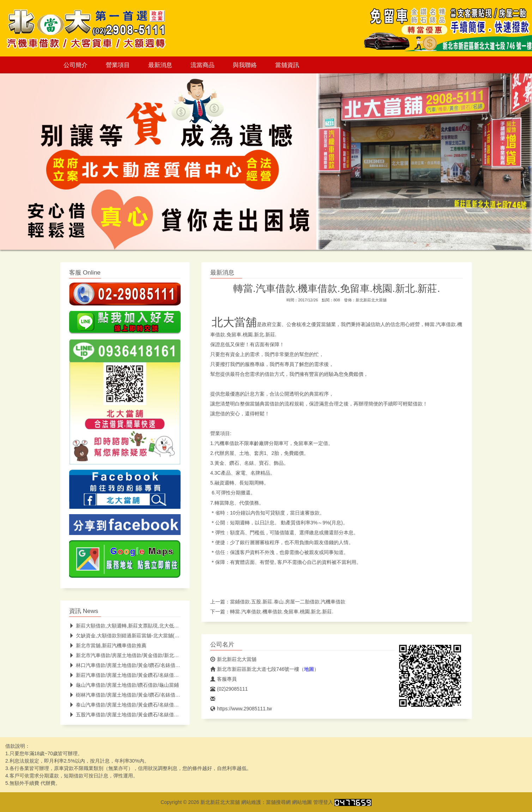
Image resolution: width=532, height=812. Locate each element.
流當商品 (202, 65)
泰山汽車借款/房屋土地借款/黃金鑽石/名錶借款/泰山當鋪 (135, 705)
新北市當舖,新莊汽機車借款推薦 (108, 645)
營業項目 (118, 65)
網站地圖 (302, 802)
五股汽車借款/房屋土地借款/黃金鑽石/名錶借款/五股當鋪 (135, 715)
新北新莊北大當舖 (371, 300)
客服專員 (223, 679)
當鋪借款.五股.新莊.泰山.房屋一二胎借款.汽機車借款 (288, 602)
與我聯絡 (245, 65)
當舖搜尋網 (278, 802)
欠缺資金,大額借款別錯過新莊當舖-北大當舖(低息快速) (132, 636)
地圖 (309, 669)
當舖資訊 (287, 65)
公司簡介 (75, 65)
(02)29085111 (229, 689)
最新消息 (160, 65)
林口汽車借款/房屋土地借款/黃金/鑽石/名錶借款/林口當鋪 (135, 665)
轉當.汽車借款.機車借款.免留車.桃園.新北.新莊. (282, 612)
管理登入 (323, 802)
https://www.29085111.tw (241, 709)
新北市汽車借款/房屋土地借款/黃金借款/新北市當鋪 (129, 655)
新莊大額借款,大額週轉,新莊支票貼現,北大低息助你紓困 (134, 626)
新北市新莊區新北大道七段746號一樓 (255, 669)
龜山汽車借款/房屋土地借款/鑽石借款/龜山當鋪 (124, 685)
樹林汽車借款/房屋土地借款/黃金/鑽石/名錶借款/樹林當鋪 (135, 695)
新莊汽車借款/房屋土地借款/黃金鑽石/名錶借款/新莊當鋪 (135, 675)
